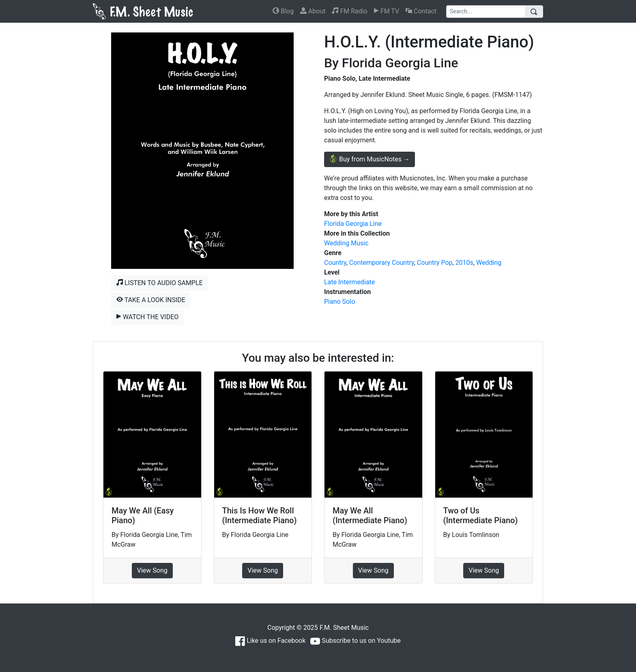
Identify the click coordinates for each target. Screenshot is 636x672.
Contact (421, 11)
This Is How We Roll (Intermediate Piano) (260, 515)
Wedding (489, 263)
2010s (464, 263)
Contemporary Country (382, 263)
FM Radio (349, 11)
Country (335, 263)
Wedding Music (346, 243)
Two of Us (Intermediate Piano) (481, 515)
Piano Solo (339, 302)
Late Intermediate (349, 282)
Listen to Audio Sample (160, 283)
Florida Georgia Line (353, 224)
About (313, 11)
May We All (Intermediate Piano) (370, 515)
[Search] (486, 12)
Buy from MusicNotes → (370, 159)
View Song (152, 570)
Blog (283, 11)
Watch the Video (147, 317)
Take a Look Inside (151, 300)
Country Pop (435, 263)
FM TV (387, 11)
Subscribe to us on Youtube (355, 641)
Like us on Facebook (270, 641)
